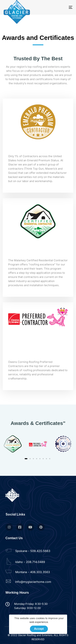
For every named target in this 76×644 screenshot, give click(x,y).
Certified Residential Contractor (38, 251)
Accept (39, 629)
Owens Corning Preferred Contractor (38, 353)
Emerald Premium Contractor (38, 150)
